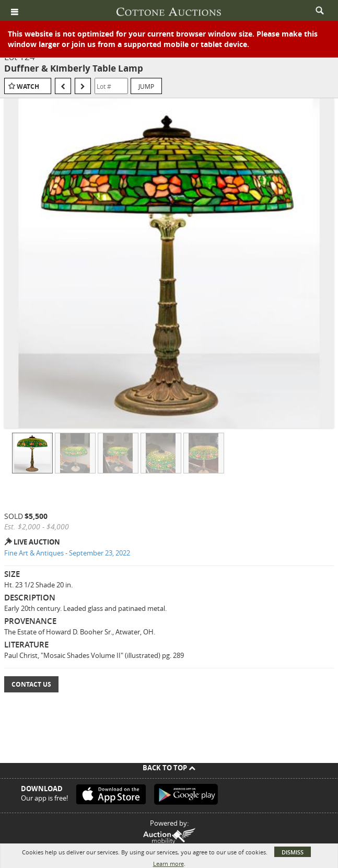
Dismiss (293, 852)
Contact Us (31, 684)
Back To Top (169, 768)
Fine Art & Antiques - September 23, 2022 (67, 553)
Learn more (168, 864)
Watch (28, 86)
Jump (146, 86)
